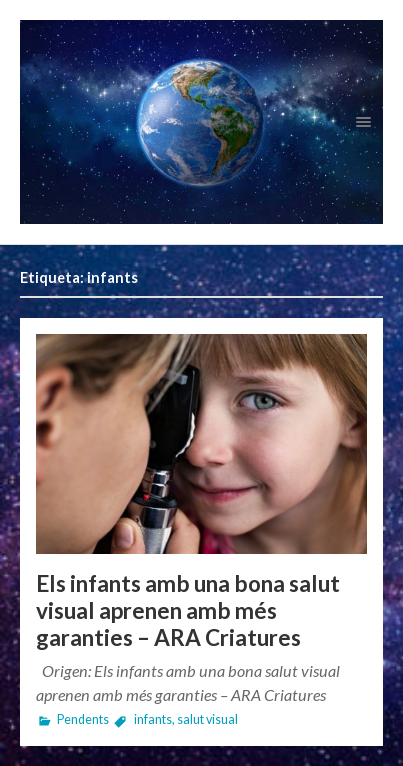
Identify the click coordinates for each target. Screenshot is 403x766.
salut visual (207, 719)
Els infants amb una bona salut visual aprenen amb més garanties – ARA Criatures (188, 610)
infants (153, 719)
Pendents (83, 719)
